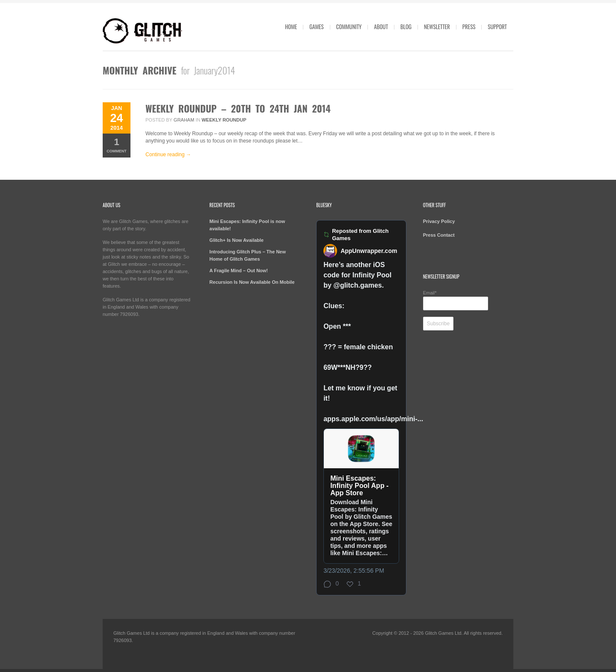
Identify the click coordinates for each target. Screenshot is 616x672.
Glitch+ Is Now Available (237, 240)
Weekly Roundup (224, 120)
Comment (117, 145)
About (381, 27)
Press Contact (439, 235)
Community (349, 27)
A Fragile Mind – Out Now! (239, 271)
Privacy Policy (439, 221)
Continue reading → (168, 155)
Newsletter (437, 27)
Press (469, 27)
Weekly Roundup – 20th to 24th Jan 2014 (238, 108)
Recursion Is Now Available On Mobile (252, 282)
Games (316, 27)
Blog (406, 27)
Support (497, 27)
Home (291, 27)
